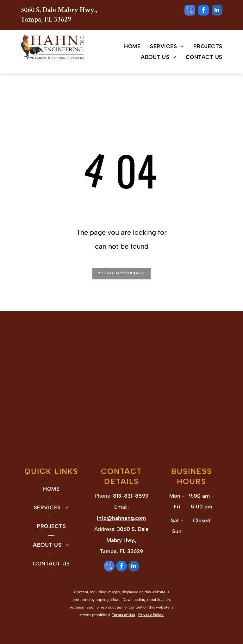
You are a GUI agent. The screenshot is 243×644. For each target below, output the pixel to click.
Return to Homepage (121, 273)
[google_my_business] (190, 11)
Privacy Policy (151, 615)
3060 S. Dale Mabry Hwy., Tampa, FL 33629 (59, 15)
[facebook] (203, 11)
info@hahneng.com (121, 518)
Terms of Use (124, 615)
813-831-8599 (131, 496)
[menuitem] (128, 46)
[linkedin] (217, 11)
